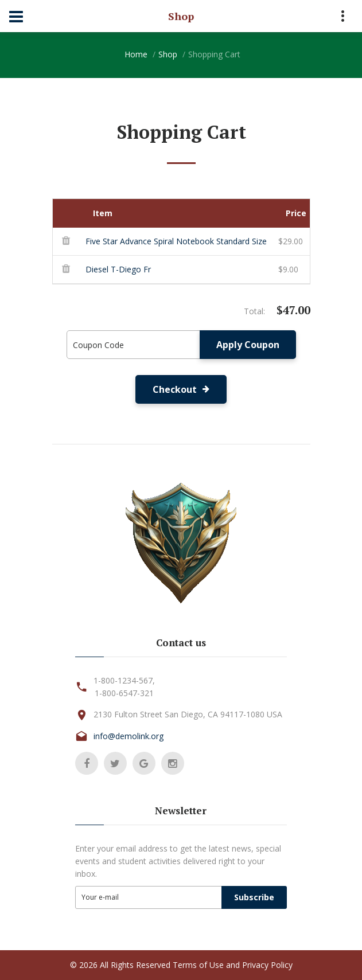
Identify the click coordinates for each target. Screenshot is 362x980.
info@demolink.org (129, 736)
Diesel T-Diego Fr (118, 269)
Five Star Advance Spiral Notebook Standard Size (176, 241)
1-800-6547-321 (124, 693)
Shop (168, 54)
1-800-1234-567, (124, 680)
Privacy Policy (267, 965)
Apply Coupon (248, 345)
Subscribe (254, 897)
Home (136, 54)
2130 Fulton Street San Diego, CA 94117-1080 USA (188, 714)
